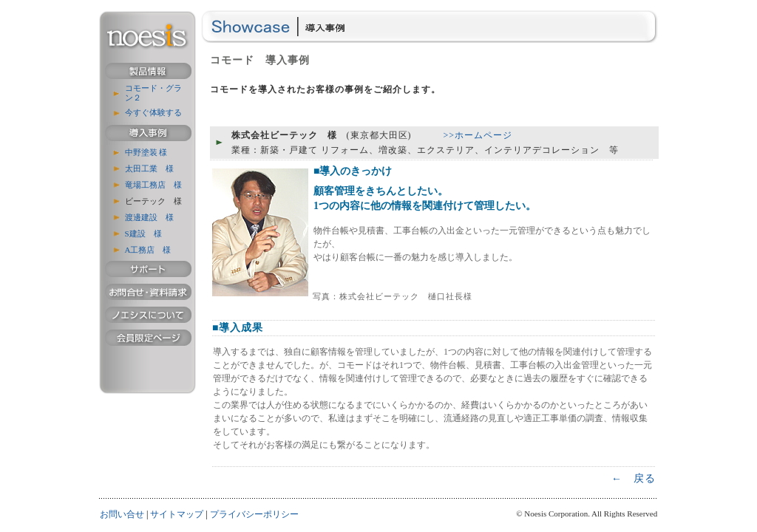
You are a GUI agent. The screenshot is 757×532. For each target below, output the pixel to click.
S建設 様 (143, 233)
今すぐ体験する (153, 112)
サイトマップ (177, 514)
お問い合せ (122, 514)
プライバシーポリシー (254, 514)
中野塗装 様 (146, 152)
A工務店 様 (148, 250)
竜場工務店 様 (153, 185)
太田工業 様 (149, 168)
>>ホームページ (478, 135)
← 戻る (634, 478)
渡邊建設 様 (149, 217)
